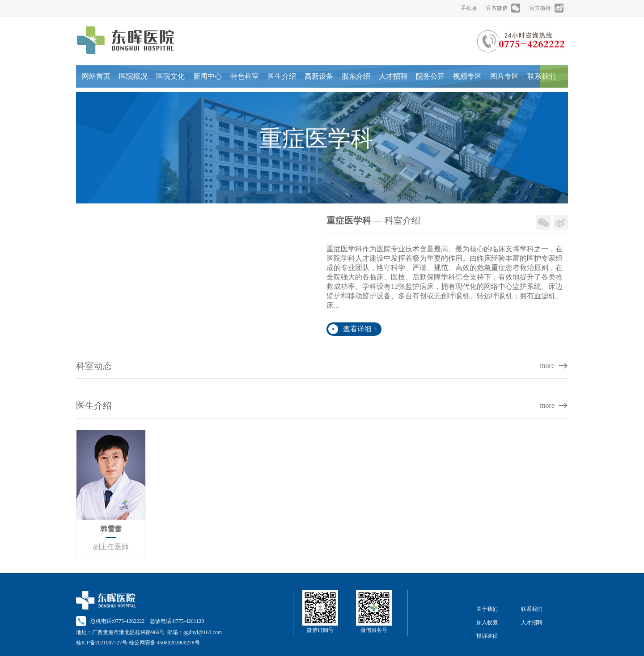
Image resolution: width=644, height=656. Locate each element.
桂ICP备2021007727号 (102, 643)
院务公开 (430, 76)
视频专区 (467, 76)
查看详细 (360, 329)
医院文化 (170, 76)
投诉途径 (487, 636)
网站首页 (96, 76)
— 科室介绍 (373, 220)
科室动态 (94, 366)
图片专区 (504, 76)
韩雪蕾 (111, 529)
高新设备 (319, 76)
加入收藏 (487, 622)
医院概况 (133, 76)
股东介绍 (356, 76)
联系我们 (542, 76)
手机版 (469, 8)
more (547, 366)
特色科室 (245, 76)
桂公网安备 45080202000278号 (164, 643)
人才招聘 (393, 76)
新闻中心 (208, 76)
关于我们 (487, 609)
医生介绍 (282, 76)
